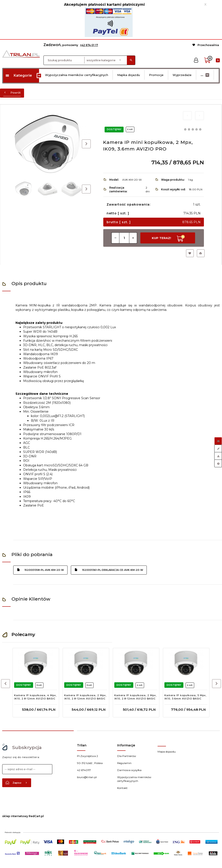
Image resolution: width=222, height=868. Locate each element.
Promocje (156, 75)
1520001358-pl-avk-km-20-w (40, 570)
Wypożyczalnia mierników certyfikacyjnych (77, 75)
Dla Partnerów (127, 756)
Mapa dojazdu (167, 752)
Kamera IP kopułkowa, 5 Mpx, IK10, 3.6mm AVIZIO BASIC (185, 697)
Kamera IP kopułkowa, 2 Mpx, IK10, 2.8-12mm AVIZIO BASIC (85, 697)
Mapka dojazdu (129, 75)
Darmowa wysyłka (129, 770)
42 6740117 (84, 770)
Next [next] (86, 189)
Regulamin (124, 763)
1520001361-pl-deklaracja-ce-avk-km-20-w (109, 570)
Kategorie (19, 75)
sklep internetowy (15, 816)
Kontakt (122, 788)
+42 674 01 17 (89, 45)
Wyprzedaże (182, 75)
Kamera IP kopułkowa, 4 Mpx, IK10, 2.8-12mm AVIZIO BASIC (35, 697)
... (202, 75)
